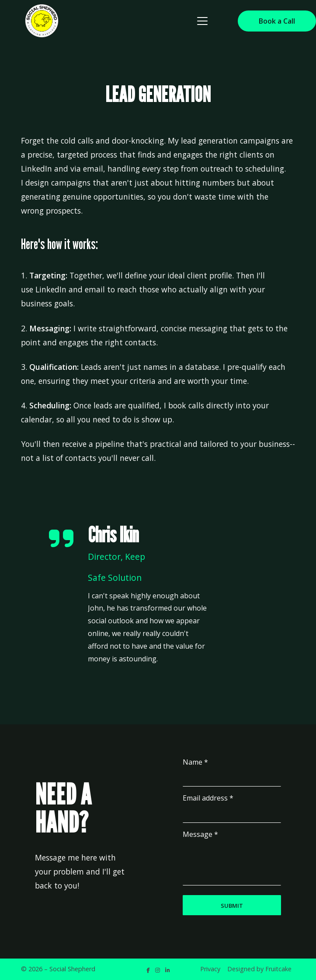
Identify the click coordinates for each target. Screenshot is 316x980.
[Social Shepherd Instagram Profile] (158, 970)
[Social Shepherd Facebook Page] (148, 970)
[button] (202, 21)
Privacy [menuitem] (210, 969)
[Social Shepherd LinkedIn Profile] (168, 970)
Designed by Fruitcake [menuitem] (259, 969)
